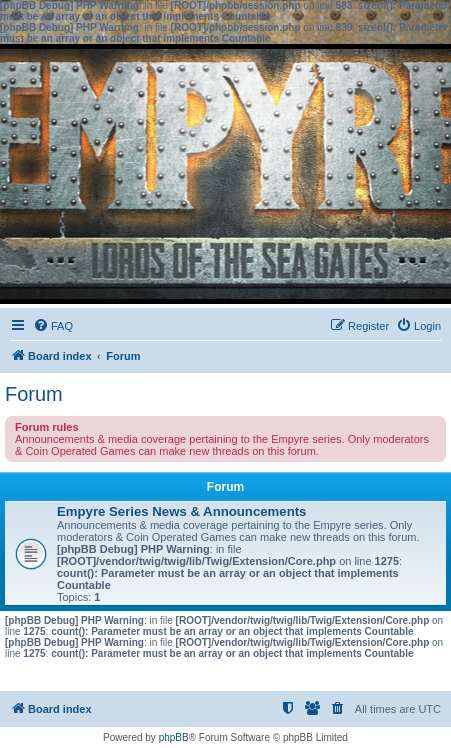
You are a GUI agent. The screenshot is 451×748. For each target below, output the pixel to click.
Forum (34, 394)
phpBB (174, 737)
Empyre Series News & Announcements (181, 511)
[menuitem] (53, 326)
